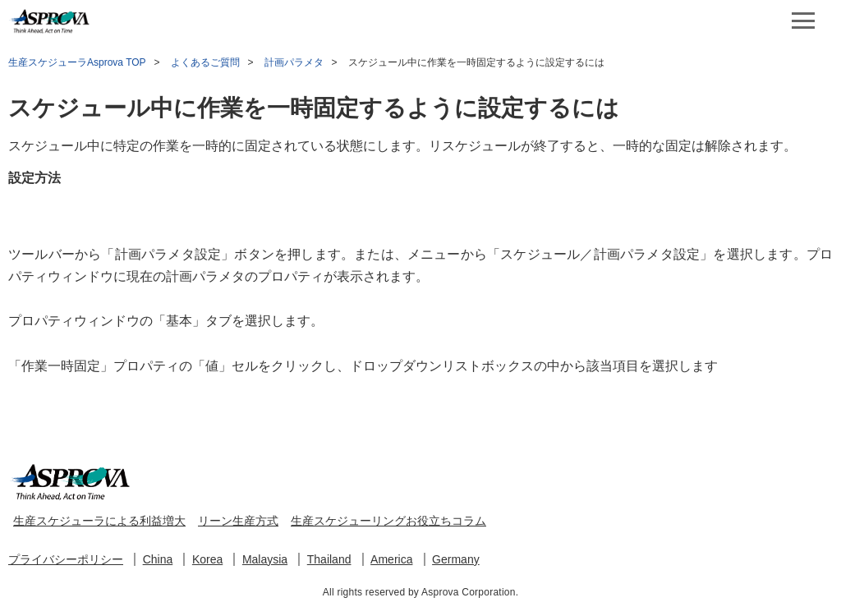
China (158, 559)
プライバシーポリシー (66, 559)
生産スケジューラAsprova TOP (77, 62)
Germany (456, 559)
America (391, 559)
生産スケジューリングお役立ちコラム (388, 521)
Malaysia (265, 559)
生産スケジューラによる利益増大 (99, 521)
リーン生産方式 (238, 521)
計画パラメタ (294, 62)
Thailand (329, 559)
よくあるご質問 (205, 62)
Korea (207, 559)
